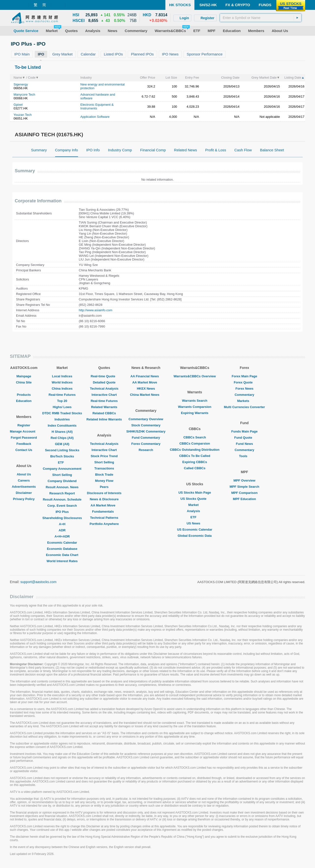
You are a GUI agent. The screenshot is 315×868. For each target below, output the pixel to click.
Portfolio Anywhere (104, 524)
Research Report (62, 493)
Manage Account (24, 431)
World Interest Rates (62, 561)
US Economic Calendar (195, 529)
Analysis (195, 511)
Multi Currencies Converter (244, 407)
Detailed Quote (104, 382)
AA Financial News (146, 376)
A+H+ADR (62, 536)
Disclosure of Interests (104, 493)
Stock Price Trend (104, 456)
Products (24, 395)
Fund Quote (244, 438)
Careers (24, 480)
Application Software (95, 117)
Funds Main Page (244, 431)
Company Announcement (62, 469)
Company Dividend (62, 481)
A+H (62, 524)
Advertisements (24, 487)
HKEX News (146, 389)
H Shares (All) (62, 432)
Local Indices (62, 376)
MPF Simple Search (244, 487)
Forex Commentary (146, 444)
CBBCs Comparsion (195, 443)
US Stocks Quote (195, 499)
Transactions (104, 468)
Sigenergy (21, 84)
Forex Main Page (244, 376)
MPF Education (244, 499)
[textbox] (261, 18)
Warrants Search (195, 401)
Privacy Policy (24, 499)
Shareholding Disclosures (62, 518)
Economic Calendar (62, 543)
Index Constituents (62, 425)
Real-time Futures (62, 395)
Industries (62, 419)
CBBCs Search (195, 437)
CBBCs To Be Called (195, 456)
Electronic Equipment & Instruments (97, 106)
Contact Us (24, 450)
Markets (244, 401)
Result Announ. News (62, 487)
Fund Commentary (146, 438)
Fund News (244, 444)
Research (146, 450)
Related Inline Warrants (104, 419)
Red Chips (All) (62, 438)
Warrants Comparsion (195, 407)
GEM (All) (62, 444)
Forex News (244, 389)
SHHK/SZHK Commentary (146, 431)
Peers (104, 487)
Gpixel (18, 105)
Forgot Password (24, 438)
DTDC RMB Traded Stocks (62, 413)
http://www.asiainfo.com (96, 310)
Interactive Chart (104, 395)
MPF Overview (244, 480)
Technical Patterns (104, 518)
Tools (244, 456)
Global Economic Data (195, 536)
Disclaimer (24, 493)
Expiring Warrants (195, 413)
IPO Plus (62, 512)
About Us (24, 474)
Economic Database (62, 549)
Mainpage (24, 376)
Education (24, 401)
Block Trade (104, 475)
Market (195, 505)
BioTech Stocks (62, 456)
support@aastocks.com (39, 582)
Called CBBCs (195, 468)
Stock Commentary (146, 425)
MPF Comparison (244, 493)
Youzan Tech (23, 115)
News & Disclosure (104, 499)
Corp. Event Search (62, 506)
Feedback (24, 444)
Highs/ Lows (62, 407)
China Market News (146, 395)
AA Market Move (104, 505)
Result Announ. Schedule (62, 499)
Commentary (244, 395)
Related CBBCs (104, 413)
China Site (24, 382)
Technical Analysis (104, 389)
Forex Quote (244, 382)
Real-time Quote (104, 376)
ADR (62, 530)
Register (24, 425)
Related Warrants (104, 407)
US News (195, 523)
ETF (62, 462)
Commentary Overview (146, 419)
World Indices (62, 382)
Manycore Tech (24, 95)
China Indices (62, 389)
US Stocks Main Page (195, 493)
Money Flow (104, 481)
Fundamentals (104, 512)
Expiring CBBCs (195, 462)
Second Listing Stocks (62, 450)
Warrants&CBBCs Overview (195, 376)
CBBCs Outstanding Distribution (195, 450)
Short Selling (62, 475)
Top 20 (62, 401)
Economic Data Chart (62, 555)
